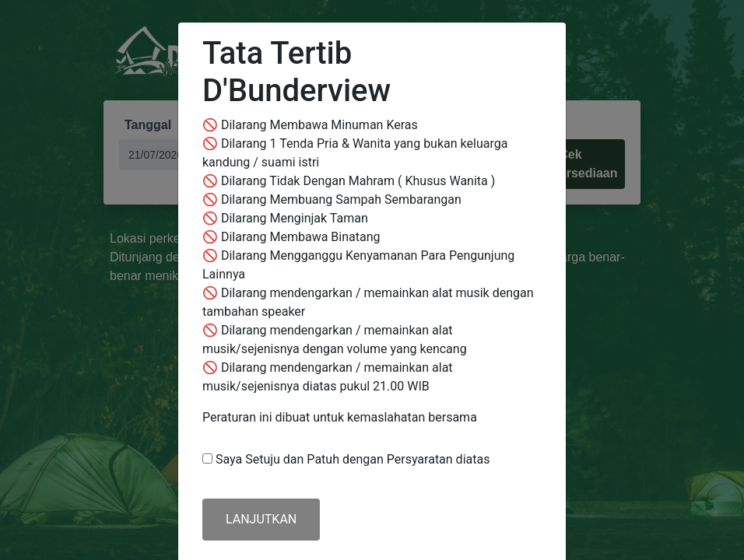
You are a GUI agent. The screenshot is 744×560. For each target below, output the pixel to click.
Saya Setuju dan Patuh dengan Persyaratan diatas (353, 459)
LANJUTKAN (261, 519)
